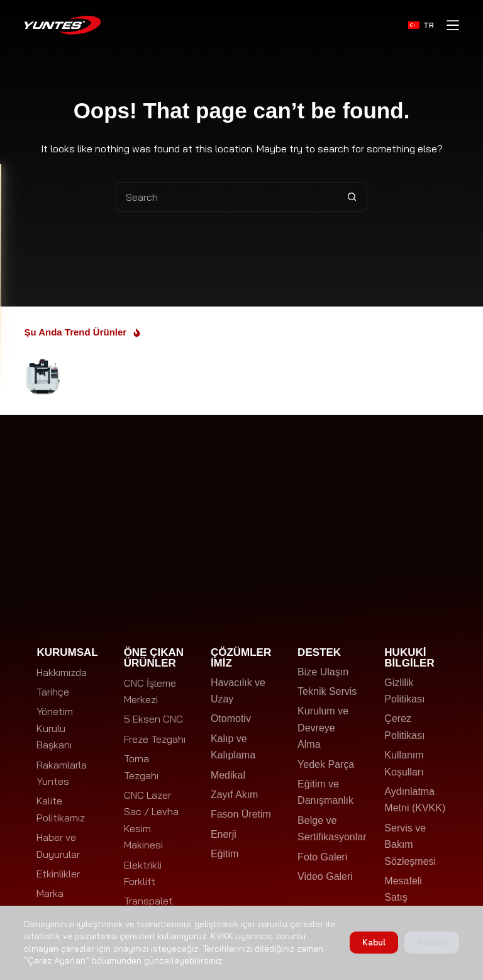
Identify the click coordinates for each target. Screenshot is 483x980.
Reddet (432, 942)
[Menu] (453, 25)
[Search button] (352, 197)
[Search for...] (226, 197)
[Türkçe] (421, 25)
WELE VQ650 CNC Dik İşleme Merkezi (138, 373)
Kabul (374, 942)
